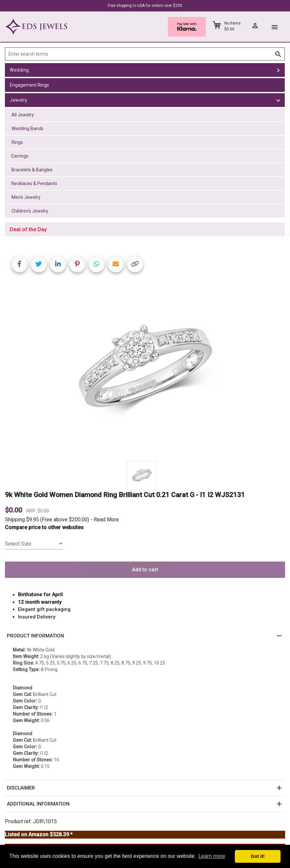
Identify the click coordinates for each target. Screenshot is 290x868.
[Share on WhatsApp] (97, 264)
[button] (145, 636)
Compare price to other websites (44, 527)
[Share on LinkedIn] (58, 264)
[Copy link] (135, 264)
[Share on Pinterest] (77, 264)
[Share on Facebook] (19, 264)
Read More (106, 520)
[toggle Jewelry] (278, 100)
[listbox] (34, 544)
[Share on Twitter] (39, 264)
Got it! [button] (258, 856)
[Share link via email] (116, 264)
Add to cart (145, 570)
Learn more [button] (212, 856)
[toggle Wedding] (278, 70)
